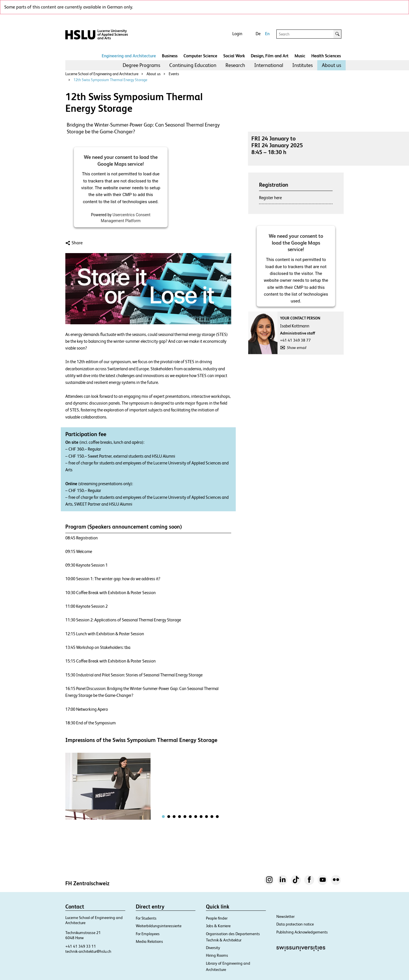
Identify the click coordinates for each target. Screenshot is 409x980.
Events (174, 74)
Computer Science (200, 56)
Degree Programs (141, 65)
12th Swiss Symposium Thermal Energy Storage (110, 80)
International (269, 65)
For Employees (148, 934)
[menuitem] (141, 65)
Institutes (302, 65)
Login (237, 34)
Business (170, 56)
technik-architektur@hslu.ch (88, 951)
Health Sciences (326, 56)
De (258, 34)
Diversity (213, 948)
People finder (217, 918)
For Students (146, 918)
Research (235, 65)
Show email (297, 348)
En (267, 34)
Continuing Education (193, 65)
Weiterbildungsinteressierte (159, 926)
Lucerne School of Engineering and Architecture (102, 74)
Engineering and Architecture (129, 56)
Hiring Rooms (217, 955)
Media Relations (149, 941)
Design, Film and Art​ (270, 56)
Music (300, 56)
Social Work (234, 56)
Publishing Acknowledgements (302, 932)
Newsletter (285, 916)
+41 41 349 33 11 (81, 946)
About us (331, 65)
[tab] (163, 817)
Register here (270, 198)
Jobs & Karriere (218, 926)
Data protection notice (295, 924)
